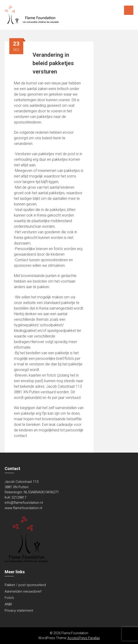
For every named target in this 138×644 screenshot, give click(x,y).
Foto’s (9, 598)
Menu (129, 10)
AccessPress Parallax (84, 638)
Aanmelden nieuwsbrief (23, 591)
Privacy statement (19, 611)
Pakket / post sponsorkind (25, 585)
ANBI (8, 604)
